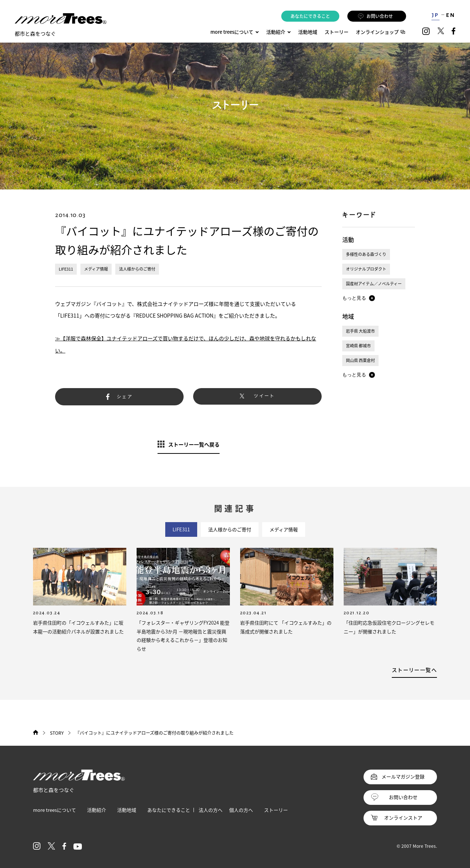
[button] (359, 298)
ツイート (264, 396)
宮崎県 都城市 (358, 346)
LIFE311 (66, 269)
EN (451, 15)
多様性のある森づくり (366, 254)
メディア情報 (96, 269)
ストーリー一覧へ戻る (194, 444)
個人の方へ (241, 810)
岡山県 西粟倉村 (360, 360)
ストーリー (337, 32)
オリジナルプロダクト (366, 269)
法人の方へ (211, 810)
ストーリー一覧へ (414, 670)
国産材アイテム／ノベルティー (374, 284)
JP (435, 15)
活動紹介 (97, 810)
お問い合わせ (375, 16)
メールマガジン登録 (403, 776)
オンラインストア (403, 818)
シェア (125, 397)
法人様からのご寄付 (137, 269)
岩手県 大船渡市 (360, 331)
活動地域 (308, 32)
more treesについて (235, 32)
